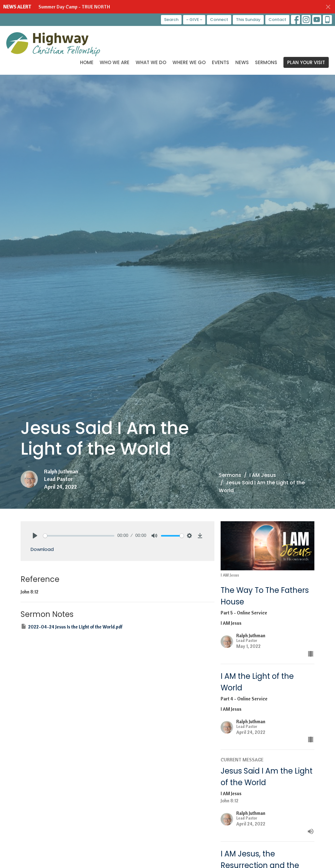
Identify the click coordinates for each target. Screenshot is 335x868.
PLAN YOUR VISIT (306, 62)
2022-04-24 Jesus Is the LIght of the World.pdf (72, 626)
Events (220, 62)
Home (87, 62)
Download (42, 549)
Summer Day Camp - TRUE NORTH (74, 7)
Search (171, 20)
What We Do (151, 62)
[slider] (79, 536)
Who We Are (115, 62)
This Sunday (248, 20)
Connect (219, 20)
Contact (277, 20)
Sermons (266, 62)
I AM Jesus (263, 475)
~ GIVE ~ (194, 20)
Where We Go (189, 62)
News (242, 62)
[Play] (35, 536)
